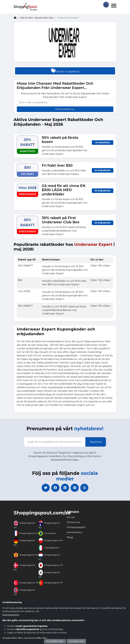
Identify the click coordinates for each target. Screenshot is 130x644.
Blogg (70, 538)
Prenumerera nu (65, 109)
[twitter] (44, 488)
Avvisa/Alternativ (55, 641)
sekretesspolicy (75, 533)
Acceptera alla (76, 641)
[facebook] (55, 488)
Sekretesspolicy (11, 615)
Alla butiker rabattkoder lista (37, 18)
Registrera (96, 442)
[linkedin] (65, 488)
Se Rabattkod (103, 142)
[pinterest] (75, 488)
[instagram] (86, 488)
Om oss (71, 518)
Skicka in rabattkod (65, 71)
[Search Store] (106, 4)
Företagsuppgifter (76, 528)
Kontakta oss (73, 523)
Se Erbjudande (102, 170)
